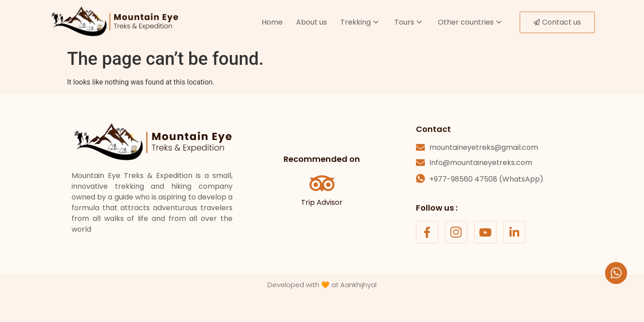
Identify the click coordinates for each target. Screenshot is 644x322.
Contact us (557, 22)
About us (311, 22)
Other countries (470, 22)
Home (272, 22)
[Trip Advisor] (322, 183)
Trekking (359, 22)
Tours (408, 22)
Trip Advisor (322, 202)
